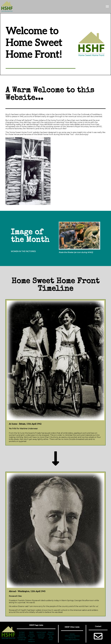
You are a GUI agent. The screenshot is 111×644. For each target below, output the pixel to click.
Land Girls (41, 634)
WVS (51, 640)
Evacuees (31, 636)
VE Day (51, 638)
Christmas (22, 640)
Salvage (41, 638)
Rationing (41, 636)
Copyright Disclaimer (72, 640)
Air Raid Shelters (22, 633)
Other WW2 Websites (72, 636)
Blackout (22, 636)
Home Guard (41, 632)
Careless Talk (22, 638)
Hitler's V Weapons (31, 640)
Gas (31, 638)
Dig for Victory (31, 633)
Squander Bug (51, 635)
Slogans (51, 632)
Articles (72, 634)
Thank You (72, 638)
